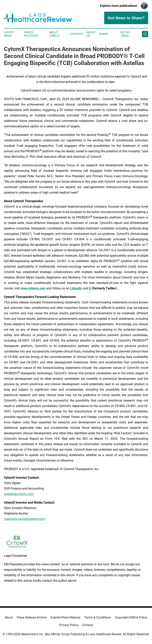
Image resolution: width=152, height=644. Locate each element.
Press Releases (31, 34)
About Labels (54, 34)
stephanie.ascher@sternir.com (24, 519)
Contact (77, 34)
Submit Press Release (65, 617)
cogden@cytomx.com (19, 494)
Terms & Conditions (98, 617)
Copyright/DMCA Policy (131, 617)
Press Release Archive (32, 617)
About (9, 617)
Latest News (9, 34)
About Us (91, 34)
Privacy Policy (69, 625)
